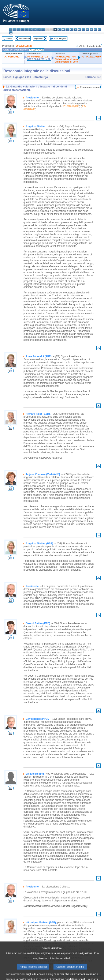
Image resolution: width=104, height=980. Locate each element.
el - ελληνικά (35, 30)
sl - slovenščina (95, 30)
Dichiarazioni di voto (66, 59)
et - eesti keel (31, 30)
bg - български (11, 30)
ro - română (87, 30)
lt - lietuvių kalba (63, 30)
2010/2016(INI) (24, 46)
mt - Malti (71, 30)
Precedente (25, 39)
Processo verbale (90, 87)
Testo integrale (60, 39)
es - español (15, 30)
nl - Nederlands (75, 30)
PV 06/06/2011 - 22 (37, 57)
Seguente (38, 39)
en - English (39, 30)
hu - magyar (67, 30)
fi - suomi (99, 30)
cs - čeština (19, 30)
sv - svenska (11, 33)
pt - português (83, 30)
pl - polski (79, 30)
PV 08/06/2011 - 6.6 (65, 57)
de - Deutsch (27, 30)
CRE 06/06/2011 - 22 (39, 59)
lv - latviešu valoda (59, 30)
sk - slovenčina (91, 30)
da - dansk (23, 30)
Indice (9, 39)
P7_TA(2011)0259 (91, 57)
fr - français (43, 30)
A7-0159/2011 (12, 57)
